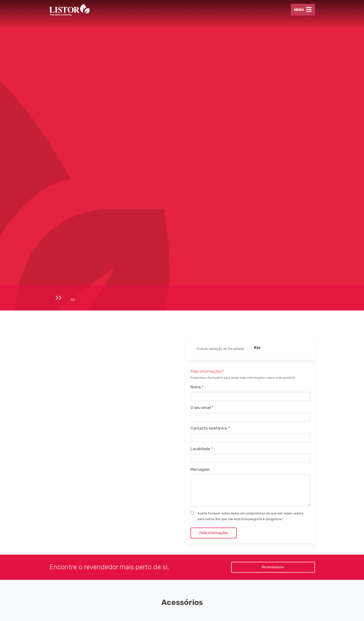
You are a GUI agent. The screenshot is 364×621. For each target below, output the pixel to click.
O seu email (202, 408)
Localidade (202, 449)
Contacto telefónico (210, 428)
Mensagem (200, 469)
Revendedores (273, 567)
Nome (197, 387)
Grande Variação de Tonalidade (220, 349)
